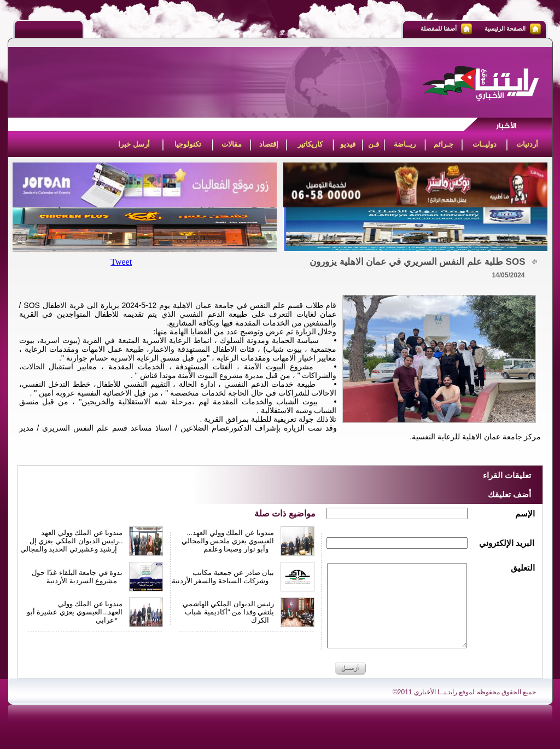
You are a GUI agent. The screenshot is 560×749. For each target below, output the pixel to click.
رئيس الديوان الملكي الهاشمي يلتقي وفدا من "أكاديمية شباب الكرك (229, 612)
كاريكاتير (310, 144)
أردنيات (527, 144)
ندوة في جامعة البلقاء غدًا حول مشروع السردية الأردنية (77, 577)
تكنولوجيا (188, 144)
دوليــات (485, 144)
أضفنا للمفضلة (439, 28)
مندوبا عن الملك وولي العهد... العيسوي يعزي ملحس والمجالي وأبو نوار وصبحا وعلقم (228, 541)
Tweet (121, 262)
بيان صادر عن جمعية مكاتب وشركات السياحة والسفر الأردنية (223, 577)
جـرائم (444, 144)
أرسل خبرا (134, 144)
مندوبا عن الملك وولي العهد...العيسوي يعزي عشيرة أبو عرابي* (75, 612)
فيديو (348, 144)
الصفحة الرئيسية (505, 28)
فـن (374, 144)
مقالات (232, 144)
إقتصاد (269, 144)
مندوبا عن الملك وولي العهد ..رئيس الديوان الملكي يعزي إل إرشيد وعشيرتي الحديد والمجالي (72, 541)
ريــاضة (405, 144)
